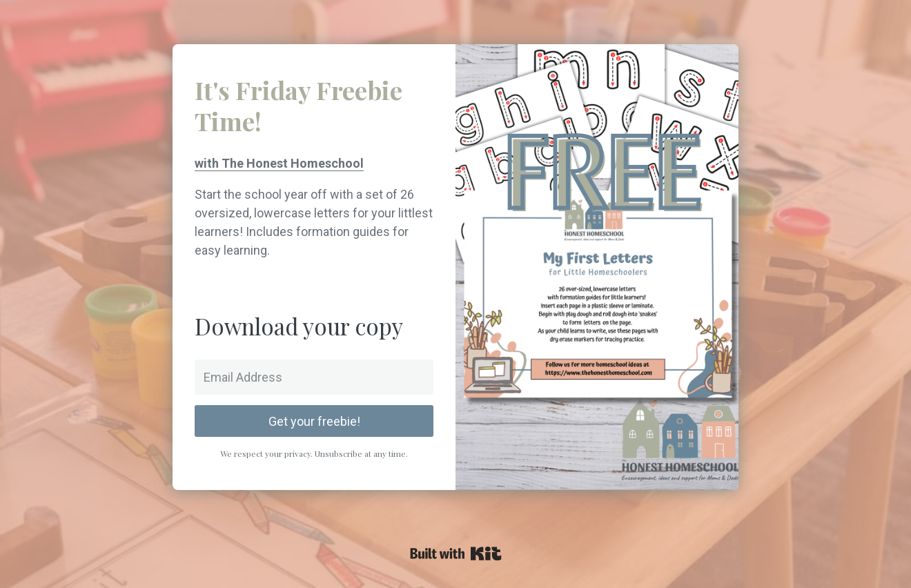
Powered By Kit (456, 553)
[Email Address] (314, 377)
